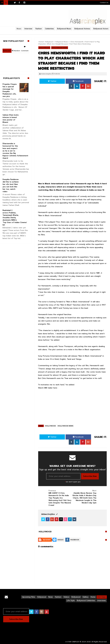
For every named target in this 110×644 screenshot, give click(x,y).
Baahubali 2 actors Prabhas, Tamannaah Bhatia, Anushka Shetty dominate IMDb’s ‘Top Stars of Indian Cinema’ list (15, 218)
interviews (102, 601)
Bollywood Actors (101, 29)
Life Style (71, 601)
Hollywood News (65, 426)
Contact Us (104, 3)
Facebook (78, 81)
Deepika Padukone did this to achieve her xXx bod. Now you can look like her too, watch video (11, 185)
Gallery (85, 597)
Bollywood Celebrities (86, 601)
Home (93, 597)
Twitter (52, 81)
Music (19, 29)
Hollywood (50, 426)
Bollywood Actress (82, 29)
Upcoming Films (29, 597)
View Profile (47, 514)
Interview (28, 29)
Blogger (47, 540)
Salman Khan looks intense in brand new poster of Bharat (11, 119)
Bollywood (76, 597)
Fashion (58, 597)
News (51, 597)
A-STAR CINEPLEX (72, 642)
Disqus (60, 540)
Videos (66, 597)
